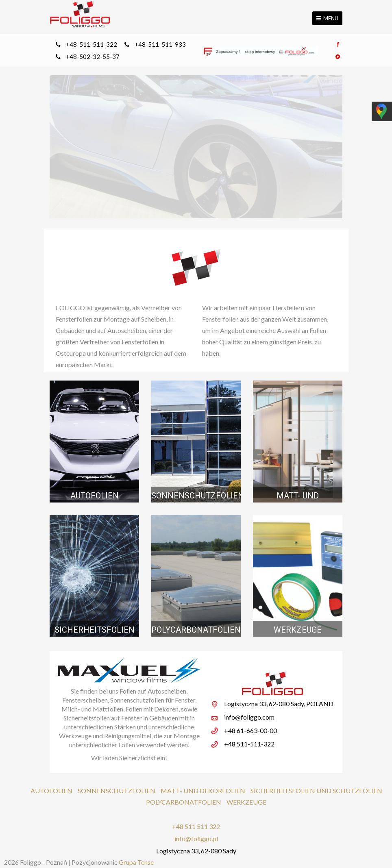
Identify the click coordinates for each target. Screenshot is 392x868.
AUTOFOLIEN (51, 791)
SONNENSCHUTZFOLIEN (117, 791)
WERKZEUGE (246, 802)
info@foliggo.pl (196, 839)
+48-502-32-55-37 (93, 57)
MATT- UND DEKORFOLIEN (203, 791)
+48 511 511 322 (196, 826)
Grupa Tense (136, 862)
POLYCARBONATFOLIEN (184, 802)
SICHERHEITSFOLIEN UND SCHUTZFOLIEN (316, 791)
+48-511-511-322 (91, 44)
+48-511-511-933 (160, 44)
